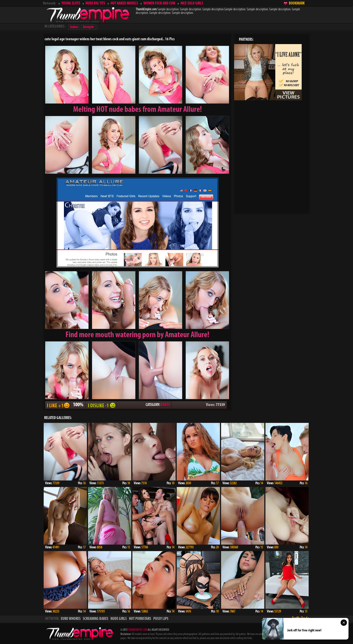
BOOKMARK (297, 3)
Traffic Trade (301, 618)
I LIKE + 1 (58, 405)
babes (74, 27)
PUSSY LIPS (161, 619)
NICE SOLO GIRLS (192, 3)
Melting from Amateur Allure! (138, 110)
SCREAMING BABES (96, 619)
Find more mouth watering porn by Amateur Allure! (137, 335)
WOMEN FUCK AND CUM (159, 3)
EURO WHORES (71, 619)
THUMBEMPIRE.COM (138, 630)
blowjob (88, 27)
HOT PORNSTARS (140, 619)
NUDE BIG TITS (95, 3)
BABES (165, 405)
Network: (50, 3)
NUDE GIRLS (119, 619)
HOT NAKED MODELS (124, 3)
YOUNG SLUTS (71, 3)
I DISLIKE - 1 (101, 405)
